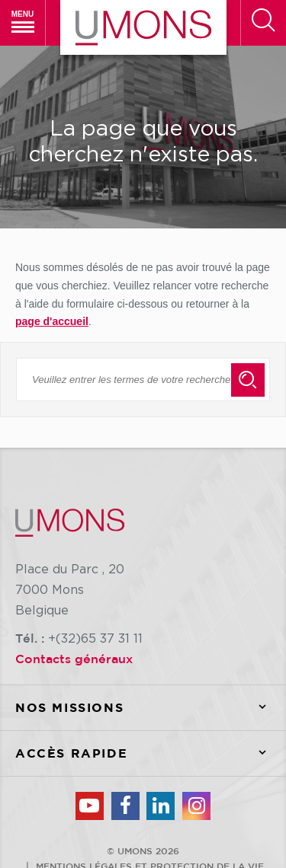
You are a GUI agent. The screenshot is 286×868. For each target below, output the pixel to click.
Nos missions (151, 708)
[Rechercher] (263, 23)
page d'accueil (52, 321)
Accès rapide (151, 753)
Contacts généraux (74, 659)
